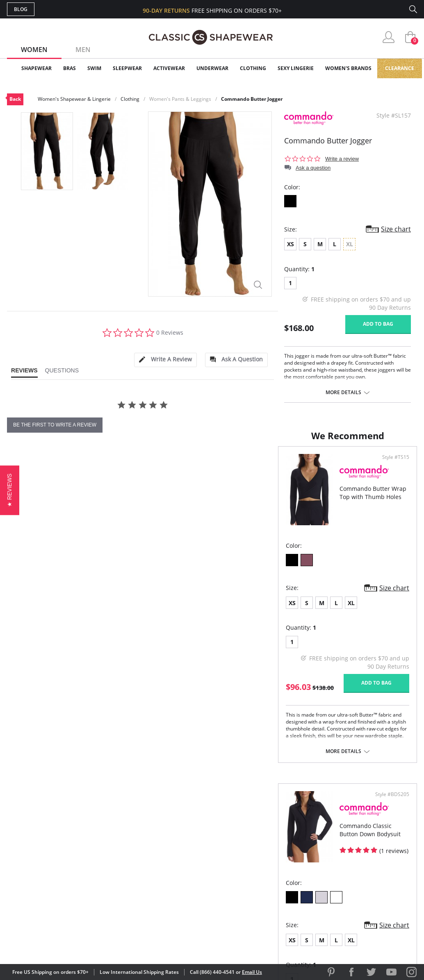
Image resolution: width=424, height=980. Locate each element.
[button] (10, 490)
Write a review (342, 159)
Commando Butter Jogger (252, 99)
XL (80, 616)
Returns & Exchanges (179, 885)
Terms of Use (71, 943)
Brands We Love (277, 859)
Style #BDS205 (389, 471)
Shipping (158, 872)
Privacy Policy (275, 885)
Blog (21, 9)
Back (15, 99)
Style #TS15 (187, 471)
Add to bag (378, 324)
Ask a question (313, 168)
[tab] (165, 360)
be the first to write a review (55, 425)
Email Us (252, 972)
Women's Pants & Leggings (180, 99)
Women (34, 50)
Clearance (400, 68)
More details (343, 392)
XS (291, 244)
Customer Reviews (281, 845)
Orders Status (168, 859)
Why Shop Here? (277, 832)
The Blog (267, 872)
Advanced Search (172, 832)
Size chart (396, 229)
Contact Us (163, 898)
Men (83, 50)
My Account (164, 845)
